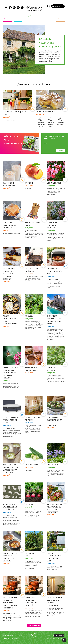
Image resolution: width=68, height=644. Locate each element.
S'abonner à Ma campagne (13, 636)
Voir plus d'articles (34, 625)
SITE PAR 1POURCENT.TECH (55, 639)
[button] (6, 7)
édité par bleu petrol (12, 639)
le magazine (58, 6)
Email (46, 143)
